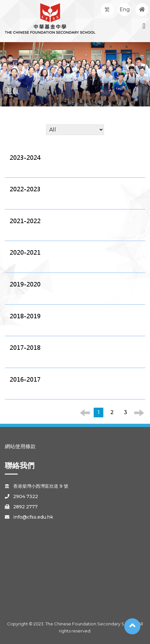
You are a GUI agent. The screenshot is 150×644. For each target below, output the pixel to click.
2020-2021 (25, 253)
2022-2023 (25, 189)
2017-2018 (25, 348)
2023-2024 (25, 158)
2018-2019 (25, 316)
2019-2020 (25, 284)
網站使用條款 (20, 446)
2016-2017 (25, 380)
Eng (125, 9)
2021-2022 (25, 221)
